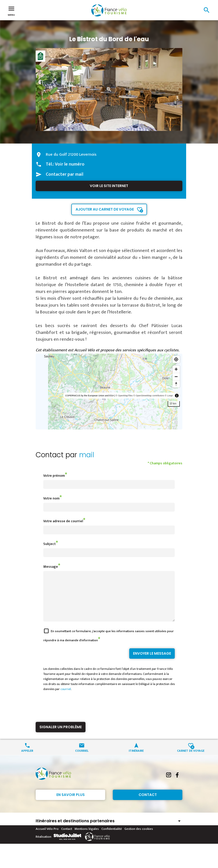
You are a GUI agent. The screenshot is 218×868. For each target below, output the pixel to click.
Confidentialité (112, 838)
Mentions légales (87, 838)
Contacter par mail (64, 174)
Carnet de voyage (191, 759)
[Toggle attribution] (177, 396)
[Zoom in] (176, 369)
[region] (109, 392)
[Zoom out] (176, 376)
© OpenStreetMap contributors (149, 396)
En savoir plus (71, 804)
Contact (148, 804)
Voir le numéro (70, 164)
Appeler (27, 759)
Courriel (82, 759)
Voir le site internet (109, 186)
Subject (49, 544)
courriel (66, 698)
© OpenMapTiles (124, 396)
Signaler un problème (61, 736)
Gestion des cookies (139, 838)
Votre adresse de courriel (63, 521)
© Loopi (169, 396)
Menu (11, 11)
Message (51, 567)
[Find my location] (176, 359)
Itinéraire (136, 759)
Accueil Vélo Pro (47, 838)
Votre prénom (54, 476)
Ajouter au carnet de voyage (105, 209)
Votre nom (51, 498)
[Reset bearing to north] (176, 384)
